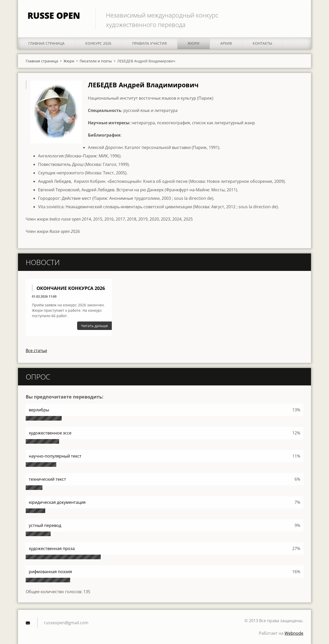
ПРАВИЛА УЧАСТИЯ (149, 43)
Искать (298, 15)
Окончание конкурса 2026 (71, 288)
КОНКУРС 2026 (98, 43)
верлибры (39, 410)
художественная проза (52, 548)
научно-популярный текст (55, 456)
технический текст (47, 479)
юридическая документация (57, 502)
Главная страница (46, 43)
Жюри (194, 43)
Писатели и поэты (96, 61)
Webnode (294, 633)
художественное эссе (50, 433)
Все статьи (36, 351)
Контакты (262, 43)
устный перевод (45, 525)
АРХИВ (226, 43)
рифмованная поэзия (50, 572)
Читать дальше (94, 326)
